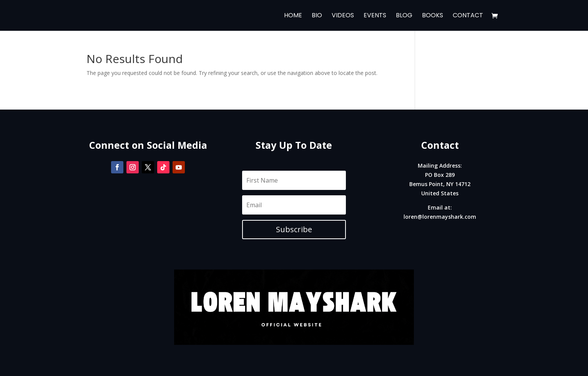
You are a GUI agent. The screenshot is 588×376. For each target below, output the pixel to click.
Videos (343, 16)
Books (433, 16)
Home (293, 16)
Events (375, 16)
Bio (317, 16)
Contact (468, 16)
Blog (404, 16)
